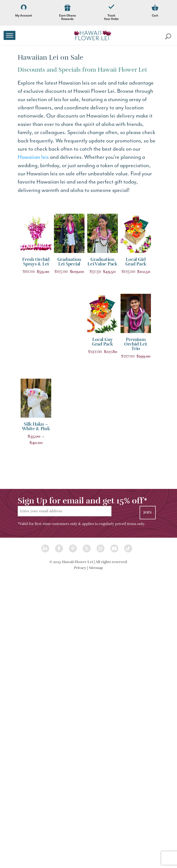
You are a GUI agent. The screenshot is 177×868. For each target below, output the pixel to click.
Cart (155, 16)
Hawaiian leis (33, 157)
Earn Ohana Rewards (67, 13)
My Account (24, 11)
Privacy (80, 568)
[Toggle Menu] (10, 35)
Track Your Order (111, 13)
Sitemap (96, 568)
